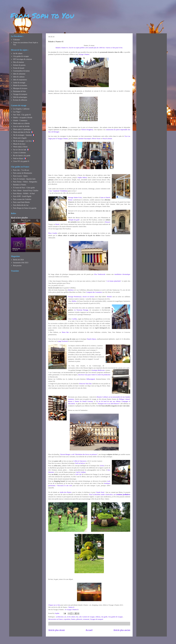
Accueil (89, 630)
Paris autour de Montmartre (23, 173)
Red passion (17, 266)
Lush (109, 481)
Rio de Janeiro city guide (22, 156)
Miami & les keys (19, 144)
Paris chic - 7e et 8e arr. (21, 170)
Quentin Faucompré (85, 139)
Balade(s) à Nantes (20, 185)
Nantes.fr (71, 607)
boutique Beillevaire (98, 370)
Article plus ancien (122, 630)
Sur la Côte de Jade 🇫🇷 (21, 150)
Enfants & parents (19, 65)
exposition (67, 619)
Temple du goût (74, 220)
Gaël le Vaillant (81, 472)
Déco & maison (19, 62)
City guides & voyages (115, 617)
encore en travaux (88, 297)
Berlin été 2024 (18, 260)
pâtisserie (79, 619)
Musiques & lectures (20, 88)
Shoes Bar (65, 332)
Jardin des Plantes (66, 492)
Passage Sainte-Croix (75, 197)
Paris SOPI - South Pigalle (22, 196)
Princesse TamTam (85, 384)
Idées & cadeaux (19, 77)
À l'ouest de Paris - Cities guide (24, 188)
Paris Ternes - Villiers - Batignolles (25, 182)
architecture (60, 617)
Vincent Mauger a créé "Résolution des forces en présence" (79, 454)
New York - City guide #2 (22, 115)
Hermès (109, 297)
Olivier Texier (96, 139)
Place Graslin (53, 233)
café (80, 617)
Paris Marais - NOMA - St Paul (24, 194)
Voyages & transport (97, 619)
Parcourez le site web (65, 486)
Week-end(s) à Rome (20, 147)
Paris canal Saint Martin (21, 202)
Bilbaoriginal (91, 379)
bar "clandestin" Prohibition (59, 191)
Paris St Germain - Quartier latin (24, 179)
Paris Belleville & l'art (21, 205)
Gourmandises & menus (21, 71)
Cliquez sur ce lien (54, 605)
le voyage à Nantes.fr (72, 610)
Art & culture (71, 617)
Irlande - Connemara (20, 121)
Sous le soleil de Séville (21, 126)
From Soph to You (42, 15)
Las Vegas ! (17, 112)
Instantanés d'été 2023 (21, 263)
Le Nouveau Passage (81, 310)
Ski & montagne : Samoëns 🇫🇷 (24, 135)
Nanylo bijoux (91, 339)
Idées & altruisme (19, 74)
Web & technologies (20, 97)
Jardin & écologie (19, 83)
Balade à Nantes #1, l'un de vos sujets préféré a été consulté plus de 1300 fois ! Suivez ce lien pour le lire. (89, 48)
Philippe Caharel (124, 399)
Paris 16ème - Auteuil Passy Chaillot (26, 191)
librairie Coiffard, (103, 397)
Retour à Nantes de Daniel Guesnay (81, 401)
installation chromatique (122, 274)
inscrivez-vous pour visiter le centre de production (94, 375)
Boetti (57, 224)
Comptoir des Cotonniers (94, 292)
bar (77, 617)
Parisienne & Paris (20, 91)
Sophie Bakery (82, 177)
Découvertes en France (56, 619)
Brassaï (107, 222)
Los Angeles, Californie (21, 109)
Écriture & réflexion (20, 100)
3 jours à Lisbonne (20, 153)
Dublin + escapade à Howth (23, 118)
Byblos (74, 301)
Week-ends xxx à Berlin (21, 123)
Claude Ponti (100, 492)
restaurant (86, 619)
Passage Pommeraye (75, 297)
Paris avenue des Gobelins (22, 199)
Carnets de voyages (88, 617)
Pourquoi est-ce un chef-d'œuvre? (109, 404)
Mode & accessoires (20, 85)
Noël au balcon (80, 463)
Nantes (73, 619)
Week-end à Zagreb (20, 138)
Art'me (102, 466)
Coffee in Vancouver (80, 461)
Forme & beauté (19, 68)
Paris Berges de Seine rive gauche (25, 208)
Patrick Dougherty (87, 130)
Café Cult (78, 474)
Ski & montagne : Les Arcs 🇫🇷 (24, 141)
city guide (104, 617)
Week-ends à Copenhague (22, 129)
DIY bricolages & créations (23, 59)
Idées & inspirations (20, 80)
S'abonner (17, 40)
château (98, 617)
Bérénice (71, 290)
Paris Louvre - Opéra (20, 176)
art (65, 617)
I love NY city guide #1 (21, 161)
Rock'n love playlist (19, 218)
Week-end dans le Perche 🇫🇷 (23, 132)
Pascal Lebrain (107, 139)
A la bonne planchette (114, 281)
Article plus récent (56, 630)
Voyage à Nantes (84, 54)
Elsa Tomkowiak (100, 274)
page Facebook (63, 341)
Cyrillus (74, 319)
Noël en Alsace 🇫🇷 (20, 158)
